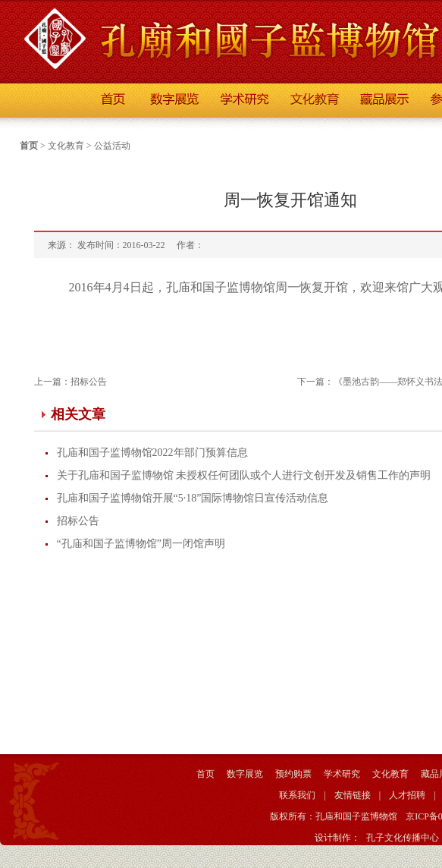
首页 (29, 146)
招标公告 (89, 382)
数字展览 (245, 774)
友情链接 (353, 795)
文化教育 (66, 146)
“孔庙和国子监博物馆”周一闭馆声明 (141, 544)
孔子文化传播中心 (403, 838)
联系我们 (297, 795)
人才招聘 (407, 795)
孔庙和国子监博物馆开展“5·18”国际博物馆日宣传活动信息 (193, 498)
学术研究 (342, 774)
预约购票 (293, 774)
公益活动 (112, 146)
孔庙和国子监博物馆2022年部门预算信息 (152, 453)
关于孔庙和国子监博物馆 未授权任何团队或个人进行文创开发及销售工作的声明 (244, 475)
